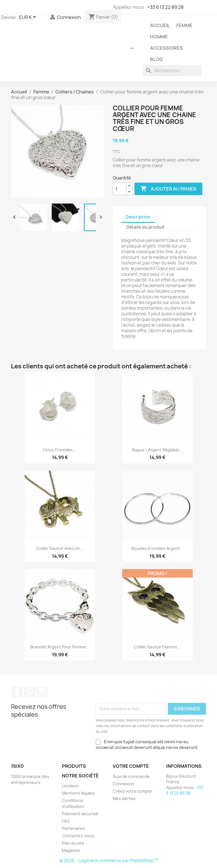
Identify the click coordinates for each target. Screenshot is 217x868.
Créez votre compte (132, 791)
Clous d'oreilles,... (60, 450)
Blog (156, 59)
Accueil (160, 25)
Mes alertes (124, 798)
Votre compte (131, 766)
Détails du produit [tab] (146, 227)
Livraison (70, 786)
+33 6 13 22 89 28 (165, 7)
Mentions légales (78, 793)
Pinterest (30, 692)
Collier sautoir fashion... (157, 647)
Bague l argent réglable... (157, 450)
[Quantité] (120, 189)
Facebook (17, 692)
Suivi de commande (131, 776)
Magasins (71, 850)
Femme (184, 25)
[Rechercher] (172, 71)
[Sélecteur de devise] (28, 18)
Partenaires (73, 828)
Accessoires (166, 48)
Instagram (42, 692)
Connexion (123, 784)
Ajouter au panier (168, 189)
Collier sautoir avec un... (60, 548)
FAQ (66, 821)
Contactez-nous (78, 836)
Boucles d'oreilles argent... (157, 548)
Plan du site (73, 843)
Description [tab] (138, 217)
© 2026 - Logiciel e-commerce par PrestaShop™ (109, 861)
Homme (159, 37)
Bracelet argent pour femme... (60, 647)
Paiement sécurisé (80, 814)
